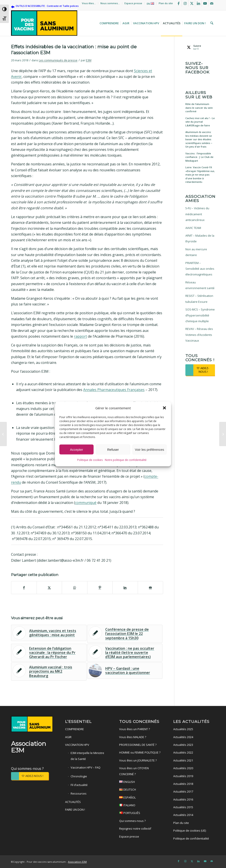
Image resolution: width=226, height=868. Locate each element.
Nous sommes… (110, 3)
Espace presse (133, 3)
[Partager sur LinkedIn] (125, 587)
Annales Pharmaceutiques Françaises (114, 390)
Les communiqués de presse (58, 60)
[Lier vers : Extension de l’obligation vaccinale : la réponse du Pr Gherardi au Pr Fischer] (49, 653)
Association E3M (77, 862)
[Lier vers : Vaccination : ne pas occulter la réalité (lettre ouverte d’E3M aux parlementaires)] (125, 653)
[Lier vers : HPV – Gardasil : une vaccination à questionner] (125, 671)
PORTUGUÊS (140, 813)
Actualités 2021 (183, 760)
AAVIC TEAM (193, 228)
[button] (164, 408)
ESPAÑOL (140, 798)
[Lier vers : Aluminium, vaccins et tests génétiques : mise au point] (49, 633)
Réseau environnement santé (200, 285)
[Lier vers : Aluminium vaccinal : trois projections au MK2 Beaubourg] (49, 672)
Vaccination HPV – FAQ (86, 767)
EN (150, 4)
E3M (89, 60)
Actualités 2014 (183, 815)
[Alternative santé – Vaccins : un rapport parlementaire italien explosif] (3, 434)
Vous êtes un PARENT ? (135, 729)
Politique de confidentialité (191, 838)
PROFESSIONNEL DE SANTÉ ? (138, 745)
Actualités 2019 (183, 776)
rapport (80, 336)
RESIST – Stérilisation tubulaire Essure (199, 299)
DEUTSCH (140, 790)
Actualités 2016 (183, 799)
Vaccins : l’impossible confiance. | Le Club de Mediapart (199, 157)
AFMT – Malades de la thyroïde (200, 238)
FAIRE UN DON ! (75, 810)
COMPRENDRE (74, 729)
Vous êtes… (89, 3)
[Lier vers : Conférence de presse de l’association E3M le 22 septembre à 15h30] (125, 634)
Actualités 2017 (183, 791)
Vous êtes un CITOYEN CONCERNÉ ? (134, 771)
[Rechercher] (211, 23)
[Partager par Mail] (151, 587)
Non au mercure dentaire (196, 252)
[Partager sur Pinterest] (100, 587)
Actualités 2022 (183, 752)
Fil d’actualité (79, 785)
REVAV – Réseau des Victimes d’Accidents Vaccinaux (199, 335)
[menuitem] (89, 3)
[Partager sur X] (49, 587)
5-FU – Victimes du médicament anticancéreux (197, 214)
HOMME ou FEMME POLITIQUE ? (140, 752)
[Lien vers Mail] (212, 3)
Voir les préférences (150, 450)
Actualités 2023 (183, 745)
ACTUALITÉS (73, 802)
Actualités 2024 (183, 737)
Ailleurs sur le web (199, 95)
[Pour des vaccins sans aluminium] (44, 23)
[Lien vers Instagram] (185, 3)
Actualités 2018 (183, 784)
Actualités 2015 (183, 807)
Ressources (79, 793)
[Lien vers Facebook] (178, 3)
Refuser (113, 450)
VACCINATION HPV (77, 745)
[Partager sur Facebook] (24, 587)
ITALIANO (140, 806)
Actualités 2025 (183, 729)
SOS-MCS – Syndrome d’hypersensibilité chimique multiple (200, 315)
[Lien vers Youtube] (205, 3)
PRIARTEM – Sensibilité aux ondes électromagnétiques (200, 269)
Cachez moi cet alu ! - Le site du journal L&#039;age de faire (200, 122)
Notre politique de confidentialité (126, 460)
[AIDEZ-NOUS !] (200, 370)
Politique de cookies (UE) (190, 831)
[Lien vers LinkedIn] (198, 3)
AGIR (68, 737)
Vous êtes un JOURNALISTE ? (138, 760)
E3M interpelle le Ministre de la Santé (87, 756)
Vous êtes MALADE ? (133, 737)
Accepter (76, 450)
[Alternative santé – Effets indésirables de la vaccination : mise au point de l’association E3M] (223, 434)
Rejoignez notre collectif (135, 829)
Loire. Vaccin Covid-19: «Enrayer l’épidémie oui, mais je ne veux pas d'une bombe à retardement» (200, 175)
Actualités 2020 (183, 768)
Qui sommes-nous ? (27, 769)
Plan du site (166, 3)
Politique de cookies (90, 460)
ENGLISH (140, 782)
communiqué (86, 503)
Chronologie (79, 776)
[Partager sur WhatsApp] (75, 587)
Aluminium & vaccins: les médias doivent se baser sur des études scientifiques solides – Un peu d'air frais (199, 139)
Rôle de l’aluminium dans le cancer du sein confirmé (199, 108)
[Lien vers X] (192, 3)
